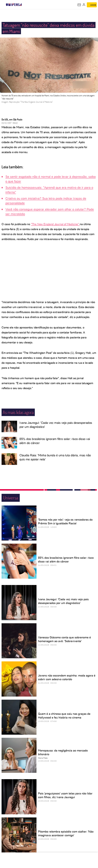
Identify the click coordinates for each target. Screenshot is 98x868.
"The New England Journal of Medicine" (55, 224)
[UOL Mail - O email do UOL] (79, 5)
